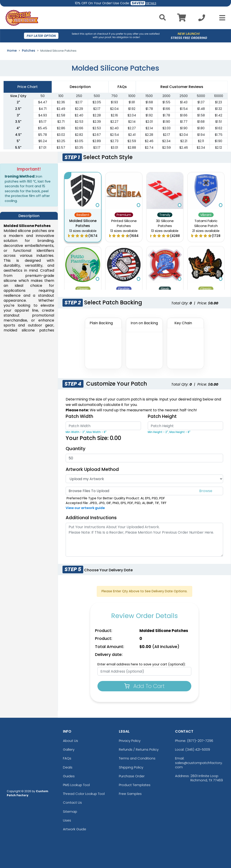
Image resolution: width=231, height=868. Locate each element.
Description (80, 87)
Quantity (76, 449)
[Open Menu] (221, 18)
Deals (68, 767)
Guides (69, 776)
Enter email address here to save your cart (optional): (142, 664)
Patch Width (79, 416)
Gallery (69, 749)
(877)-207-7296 (200, 741)
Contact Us (72, 802)
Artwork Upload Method (92, 469)
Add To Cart (144, 686)
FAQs (67, 758)
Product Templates (135, 785)
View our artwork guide (85, 508)
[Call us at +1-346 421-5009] (202, 19)
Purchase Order (132, 776)
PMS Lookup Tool (76, 785)
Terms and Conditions (137, 758)
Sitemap (70, 811)
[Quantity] (144, 458)
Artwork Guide (75, 829)
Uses (67, 820)
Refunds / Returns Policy (139, 749)
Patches (29, 51)
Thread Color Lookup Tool (84, 794)
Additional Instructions (91, 518)
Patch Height (162, 416)
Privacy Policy (130, 741)
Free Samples (130, 794)
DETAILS (151, 3)
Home (12, 51)
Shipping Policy (131, 767)
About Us (70, 741)
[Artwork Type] (144, 479)
